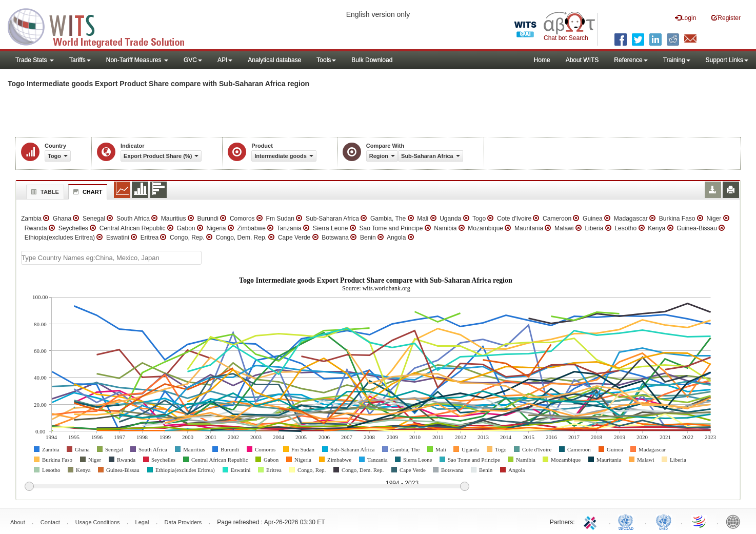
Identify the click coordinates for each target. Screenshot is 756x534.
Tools (326, 60)
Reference (631, 60)
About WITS (582, 60)
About (18, 522)
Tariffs (80, 60)
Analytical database (274, 60)
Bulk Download (372, 60)
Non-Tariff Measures (137, 60)
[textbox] (111, 258)
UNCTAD (628, 521)
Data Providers (183, 522)
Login (685, 18)
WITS (103, 26)
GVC (193, 60)
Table (44, 192)
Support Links (727, 60)
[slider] (247, 487)
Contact (50, 522)
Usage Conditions (98, 522)
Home (542, 60)
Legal (142, 522)
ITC (592, 521)
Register (726, 18)
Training (677, 60)
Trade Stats (35, 60)
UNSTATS (664, 521)
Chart (87, 192)
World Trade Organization (700, 521)
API (225, 60)
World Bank (735, 521)
